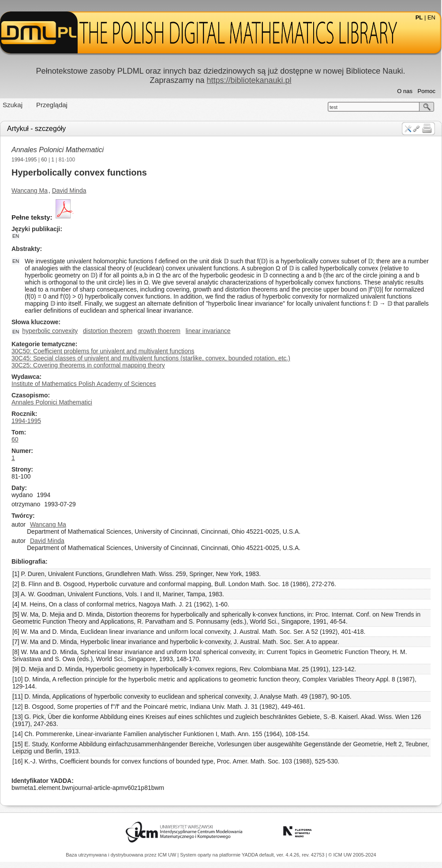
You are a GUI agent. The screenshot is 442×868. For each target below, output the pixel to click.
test (333, 107)
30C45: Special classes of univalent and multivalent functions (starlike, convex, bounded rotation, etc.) (151, 358)
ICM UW (168, 855)
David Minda (69, 191)
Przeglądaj (52, 105)
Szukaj (13, 105)
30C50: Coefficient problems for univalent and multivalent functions (103, 351)
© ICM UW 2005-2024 (352, 855)
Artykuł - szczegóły (36, 129)
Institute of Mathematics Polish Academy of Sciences (84, 384)
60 (44, 160)
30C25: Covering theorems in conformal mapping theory (88, 365)
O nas (405, 91)
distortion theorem (108, 331)
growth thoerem (159, 331)
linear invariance (208, 331)
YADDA (251, 855)
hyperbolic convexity (50, 331)
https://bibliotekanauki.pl (249, 80)
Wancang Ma (30, 191)
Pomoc (427, 91)
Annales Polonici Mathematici (58, 150)
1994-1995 (24, 160)
